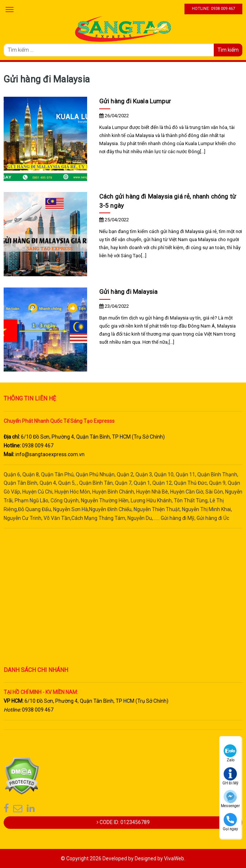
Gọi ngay (230, 822)
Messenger (230, 799)
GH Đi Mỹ (230, 776)
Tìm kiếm (228, 50)
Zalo (230, 753)
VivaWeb (174, 858)
